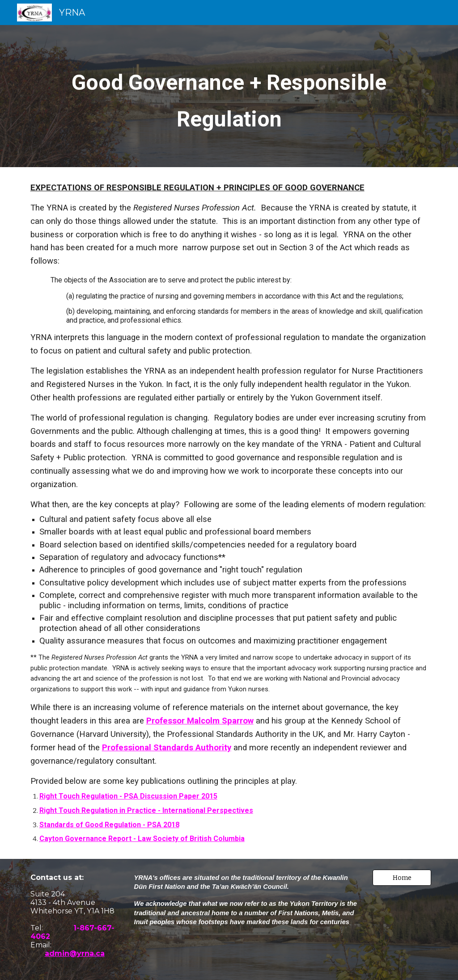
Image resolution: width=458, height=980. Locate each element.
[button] (402, 878)
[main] (229, 96)
